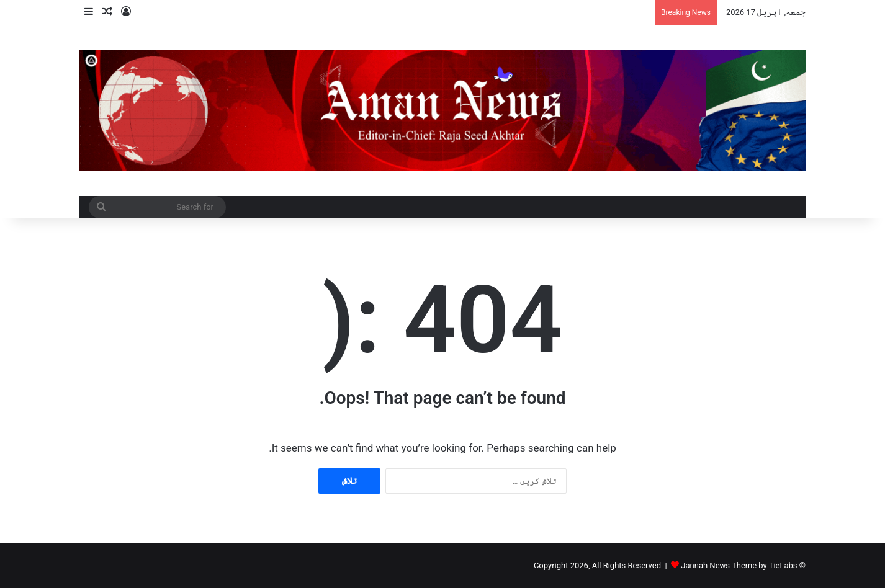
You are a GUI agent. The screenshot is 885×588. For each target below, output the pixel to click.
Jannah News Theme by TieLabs (739, 565)
